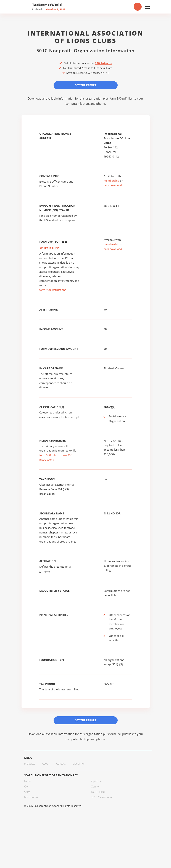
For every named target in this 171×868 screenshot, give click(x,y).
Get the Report (86, 85)
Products (30, 763)
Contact (61, 763)
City (26, 786)
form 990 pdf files (121, 98)
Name (28, 781)
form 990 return (49, 455)
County (95, 786)
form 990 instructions (53, 290)
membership (111, 181)
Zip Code (96, 781)
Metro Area (31, 797)
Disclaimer (79, 763)
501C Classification (102, 797)
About (46, 763)
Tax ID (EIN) (98, 792)
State (27, 792)
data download (113, 185)
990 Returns (103, 63)
